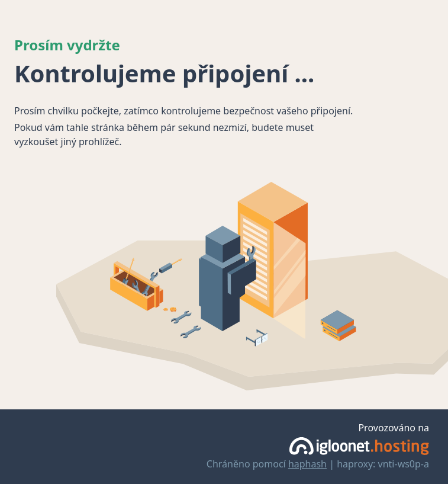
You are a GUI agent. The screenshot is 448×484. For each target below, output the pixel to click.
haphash (307, 464)
